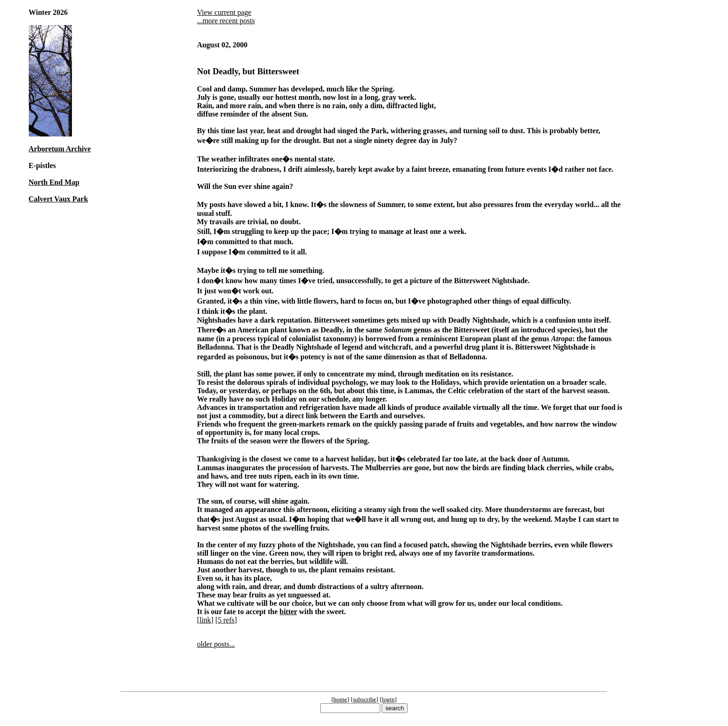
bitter (288, 612)
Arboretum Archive (60, 149)
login (388, 699)
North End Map (54, 182)
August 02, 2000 (222, 45)
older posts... (216, 644)
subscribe (364, 699)
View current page (224, 12)
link (205, 620)
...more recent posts (226, 21)
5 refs (226, 620)
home (340, 699)
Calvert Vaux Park (58, 199)
